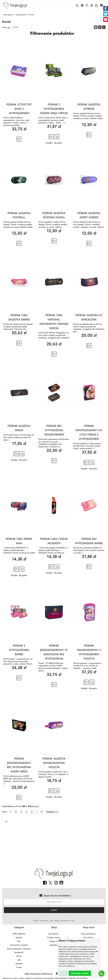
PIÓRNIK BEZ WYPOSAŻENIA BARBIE (89, 541)
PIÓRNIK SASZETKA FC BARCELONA (89, 317)
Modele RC (19, 952)
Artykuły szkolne (21, 15)
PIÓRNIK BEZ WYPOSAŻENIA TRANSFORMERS (54, 430)
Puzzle (19, 967)
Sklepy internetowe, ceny (43, 921)
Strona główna (8, 15)
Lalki (19, 960)
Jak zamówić (54, 934)
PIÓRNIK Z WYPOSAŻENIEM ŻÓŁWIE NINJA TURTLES (54, 109)
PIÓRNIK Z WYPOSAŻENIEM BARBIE (19, 650)
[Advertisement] (54, 846)
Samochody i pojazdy (19, 945)
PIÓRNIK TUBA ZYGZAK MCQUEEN (54, 541)
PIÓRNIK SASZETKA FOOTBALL (19, 215)
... (37, 812)
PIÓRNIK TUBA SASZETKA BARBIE (19, 317)
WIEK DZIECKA (19, 934)
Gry (19, 941)
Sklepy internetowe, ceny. (65, 921)
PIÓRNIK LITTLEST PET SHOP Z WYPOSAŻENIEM (19, 109)
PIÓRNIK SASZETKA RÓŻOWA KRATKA (54, 215)
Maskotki (19, 964)
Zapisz (54, 910)
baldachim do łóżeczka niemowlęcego (40, 978)
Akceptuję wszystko (80, 973)
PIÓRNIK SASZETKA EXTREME (89, 107)
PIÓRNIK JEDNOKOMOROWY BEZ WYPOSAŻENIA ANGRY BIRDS (19, 765)
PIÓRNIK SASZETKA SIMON (19, 428)
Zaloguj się (54, 941)
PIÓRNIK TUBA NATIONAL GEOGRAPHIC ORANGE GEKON (54, 322)
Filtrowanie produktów (52, 33)
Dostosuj (63, 973)
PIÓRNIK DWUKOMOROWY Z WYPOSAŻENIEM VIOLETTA (89, 652)
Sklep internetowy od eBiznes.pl (38, 974)
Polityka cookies (54, 938)
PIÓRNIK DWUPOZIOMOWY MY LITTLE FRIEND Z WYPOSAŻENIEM (89, 432)
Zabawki (19, 938)
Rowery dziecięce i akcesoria (19, 949)
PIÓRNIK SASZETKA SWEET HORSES (89, 215)
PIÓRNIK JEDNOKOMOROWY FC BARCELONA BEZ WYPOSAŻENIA (54, 652)
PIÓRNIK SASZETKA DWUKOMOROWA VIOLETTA (54, 763)
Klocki (19, 956)
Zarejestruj (54, 945)
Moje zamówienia (88, 934)
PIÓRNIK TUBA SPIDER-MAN (19, 541)
